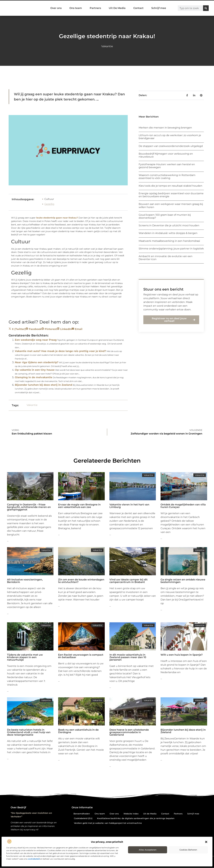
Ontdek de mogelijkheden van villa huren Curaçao (183, 506)
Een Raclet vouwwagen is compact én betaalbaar (81, 656)
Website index (131, 814)
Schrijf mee (159, 8)
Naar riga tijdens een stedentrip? (37, 362)
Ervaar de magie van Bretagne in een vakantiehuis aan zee (79, 506)
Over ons (56, 8)
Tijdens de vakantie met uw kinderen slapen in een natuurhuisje (25, 657)
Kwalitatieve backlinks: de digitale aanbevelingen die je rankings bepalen (136, 818)
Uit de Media (150, 814)
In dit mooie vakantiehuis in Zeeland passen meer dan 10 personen (128, 657)
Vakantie (107, 46)
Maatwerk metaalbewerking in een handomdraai (169, 241)
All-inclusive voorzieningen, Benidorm (25, 581)
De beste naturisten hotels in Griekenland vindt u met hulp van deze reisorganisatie (29, 732)
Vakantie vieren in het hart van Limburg (129, 506)
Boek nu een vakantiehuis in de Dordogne (78, 731)
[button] (206, 842)
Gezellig (49, 204)
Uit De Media (117, 8)
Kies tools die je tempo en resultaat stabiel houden (170, 186)
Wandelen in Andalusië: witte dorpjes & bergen (168, 233)
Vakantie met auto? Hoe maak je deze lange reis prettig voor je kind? (60, 351)
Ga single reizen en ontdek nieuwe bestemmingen (183, 581)
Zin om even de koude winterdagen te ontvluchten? (81, 581)
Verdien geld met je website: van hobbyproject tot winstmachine (108, 823)
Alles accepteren (148, 850)
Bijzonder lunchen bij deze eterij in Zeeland (44, 385)
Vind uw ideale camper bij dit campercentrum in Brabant (128, 581)
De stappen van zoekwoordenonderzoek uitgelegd (171, 146)
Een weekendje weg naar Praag (36, 340)
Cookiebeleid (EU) (83, 818)
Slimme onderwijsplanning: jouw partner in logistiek (171, 249)
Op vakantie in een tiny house (35, 370)
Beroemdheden (82, 814)
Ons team (76, 8)
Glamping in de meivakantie (34, 377)
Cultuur (49, 199)
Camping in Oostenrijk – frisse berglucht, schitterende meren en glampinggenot (29, 507)
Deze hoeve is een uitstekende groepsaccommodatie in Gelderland (129, 732)
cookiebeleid (34, 859)
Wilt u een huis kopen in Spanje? (182, 655)
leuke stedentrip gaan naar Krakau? (57, 218)
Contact (138, 8)
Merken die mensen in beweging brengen (165, 128)
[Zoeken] (206, 8)
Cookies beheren (188, 850)
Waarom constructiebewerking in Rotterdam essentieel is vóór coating (167, 177)
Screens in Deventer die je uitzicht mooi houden (169, 225)
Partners (95, 8)
